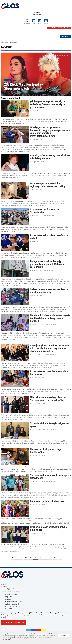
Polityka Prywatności (12, 607)
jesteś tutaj (4, 42)
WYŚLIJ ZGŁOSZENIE (11, 625)
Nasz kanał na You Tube (13, 610)
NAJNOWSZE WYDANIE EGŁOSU (59, 28)
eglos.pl (37, 13)
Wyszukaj (66, 36)
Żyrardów (37, 15)
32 (26, 561)
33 (31, 561)
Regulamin (9, 600)
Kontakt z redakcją (11, 597)
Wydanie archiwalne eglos (14, 605)
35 (41, 561)
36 (46, 561)
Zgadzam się (64, 635)
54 (55, 561)
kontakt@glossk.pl (9, 592)
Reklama (8, 602)
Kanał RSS (9, 612)
